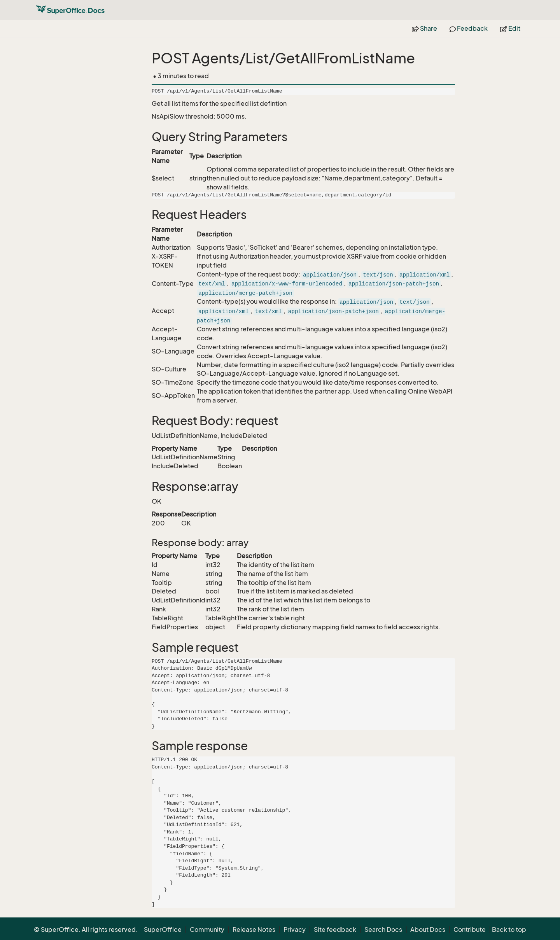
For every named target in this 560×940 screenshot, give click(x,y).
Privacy (295, 929)
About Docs (428, 929)
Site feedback (335, 929)
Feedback (469, 28)
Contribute (470, 929)
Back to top (509, 929)
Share (424, 28)
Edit (510, 28)
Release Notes (254, 929)
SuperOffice (163, 929)
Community (207, 929)
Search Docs (383, 929)
